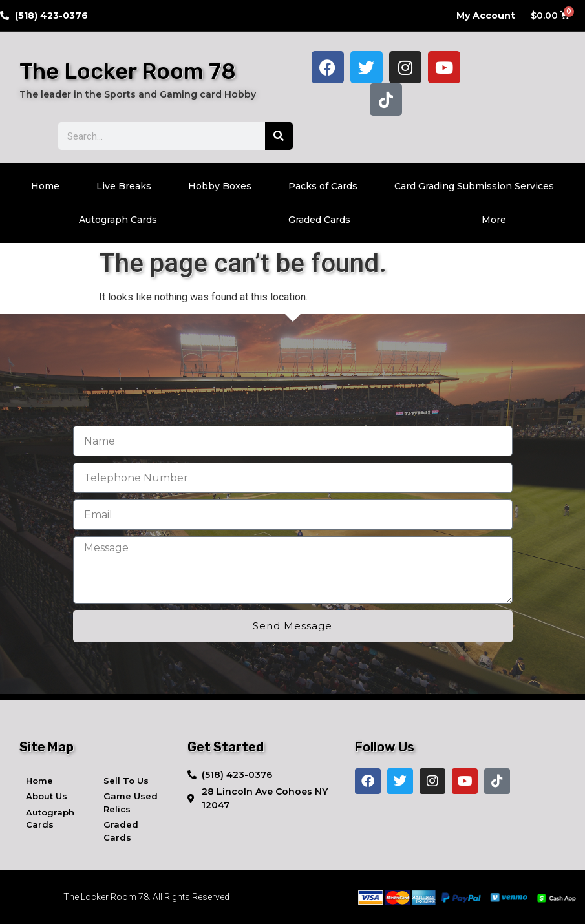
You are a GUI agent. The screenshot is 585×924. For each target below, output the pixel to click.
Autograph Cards (118, 220)
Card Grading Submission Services (474, 186)
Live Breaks (124, 186)
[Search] (279, 136)
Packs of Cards (323, 186)
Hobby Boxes (220, 186)
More (494, 220)
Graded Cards (319, 220)
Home (45, 186)
